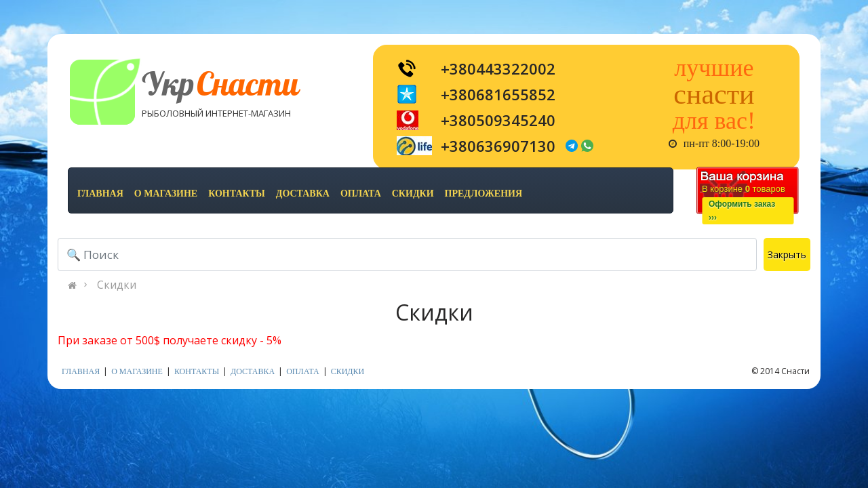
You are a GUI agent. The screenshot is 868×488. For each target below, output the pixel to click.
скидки (413, 194)
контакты (237, 194)
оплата (361, 194)
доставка (303, 194)
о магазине (166, 194)
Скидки (117, 285)
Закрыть (787, 255)
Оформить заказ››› (742, 211)
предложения (484, 194)
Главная (100, 194)
